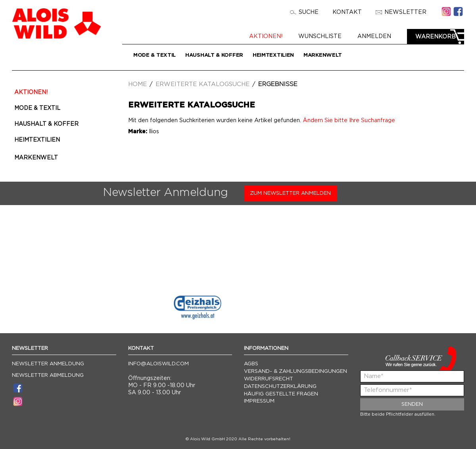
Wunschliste (321, 36)
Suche (304, 12)
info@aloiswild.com (158, 364)
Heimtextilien (273, 55)
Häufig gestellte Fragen (281, 394)
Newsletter (401, 12)
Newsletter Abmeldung (48, 375)
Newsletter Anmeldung (48, 364)
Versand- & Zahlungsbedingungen (296, 371)
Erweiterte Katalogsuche (202, 84)
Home (137, 84)
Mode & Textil (155, 55)
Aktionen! (267, 36)
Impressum (259, 401)
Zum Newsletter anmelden (290, 193)
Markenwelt (323, 55)
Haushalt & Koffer (214, 55)
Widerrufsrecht (269, 379)
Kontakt (347, 12)
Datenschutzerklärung (280, 387)
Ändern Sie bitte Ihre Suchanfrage (349, 121)
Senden (412, 404)
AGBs (251, 364)
